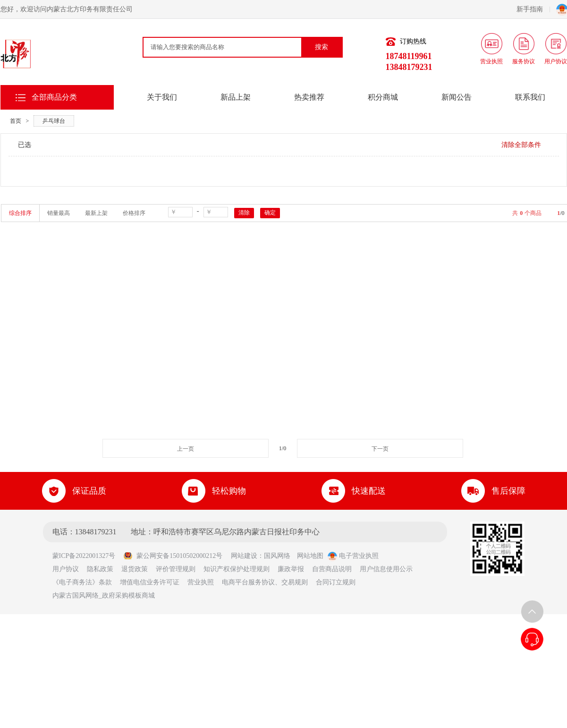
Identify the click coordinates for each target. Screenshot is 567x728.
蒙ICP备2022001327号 (87, 556)
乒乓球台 (54, 121)
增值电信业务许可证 (150, 582)
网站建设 (244, 556)
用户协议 (66, 569)
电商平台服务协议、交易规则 (265, 582)
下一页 (380, 449)
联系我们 (530, 97)
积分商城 (383, 97)
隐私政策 (100, 569)
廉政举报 (291, 569)
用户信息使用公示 (386, 569)
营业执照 (201, 582)
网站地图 (310, 556)
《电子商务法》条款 (82, 582)
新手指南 (533, 9)
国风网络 (277, 556)
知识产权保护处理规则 (237, 569)
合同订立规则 (336, 582)
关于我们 (162, 97)
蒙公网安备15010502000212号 (173, 556)
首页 (16, 121)
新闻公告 (457, 97)
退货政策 (135, 569)
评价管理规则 (176, 569)
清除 (244, 213)
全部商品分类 (54, 97)
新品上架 (236, 97)
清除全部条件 (521, 145)
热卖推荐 (309, 97)
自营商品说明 (332, 569)
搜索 (322, 47)
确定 (270, 213)
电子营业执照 (353, 556)
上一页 (186, 449)
